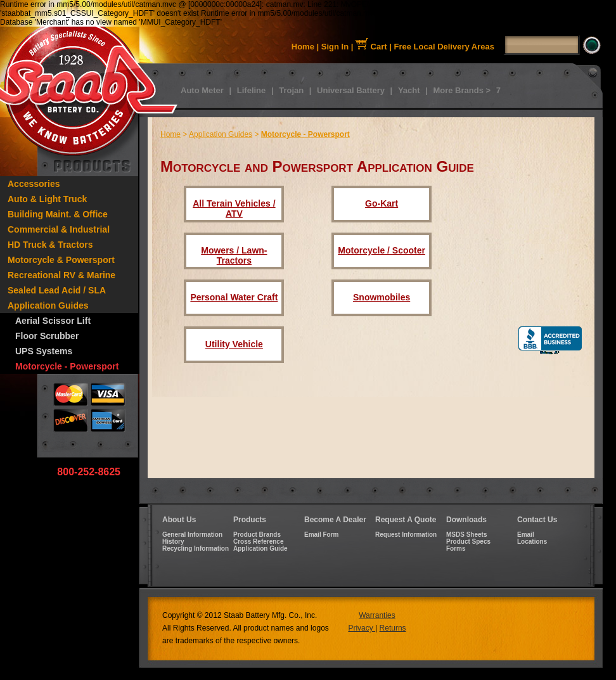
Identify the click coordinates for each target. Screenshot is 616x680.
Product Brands (257, 535)
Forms (456, 548)
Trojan (291, 90)
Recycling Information (196, 548)
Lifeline (252, 90)
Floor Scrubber (47, 336)
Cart (371, 47)
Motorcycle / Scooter (382, 250)
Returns (393, 628)
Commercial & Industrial (59, 229)
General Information (192, 535)
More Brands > (462, 90)
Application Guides (48, 305)
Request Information (406, 535)
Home (303, 47)
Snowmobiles (382, 297)
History (173, 542)
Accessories (34, 184)
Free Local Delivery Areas (445, 47)
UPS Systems (44, 351)
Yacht (409, 90)
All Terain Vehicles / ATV (234, 208)
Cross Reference (258, 542)
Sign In (335, 47)
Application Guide (260, 548)
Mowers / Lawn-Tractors (234, 255)
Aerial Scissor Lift (53, 321)
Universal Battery (351, 90)
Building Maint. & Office (58, 214)
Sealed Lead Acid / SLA (57, 290)
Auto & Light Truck (47, 199)
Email (526, 535)
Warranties (377, 615)
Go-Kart (382, 203)
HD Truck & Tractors (50, 245)
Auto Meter (202, 90)
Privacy (362, 628)
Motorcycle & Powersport (61, 260)
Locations (532, 542)
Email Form (321, 535)
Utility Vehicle (234, 344)
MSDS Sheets (466, 535)
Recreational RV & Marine (61, 275)
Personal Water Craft (234, 297)
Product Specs (468, 542)
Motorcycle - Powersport (67, 366)
